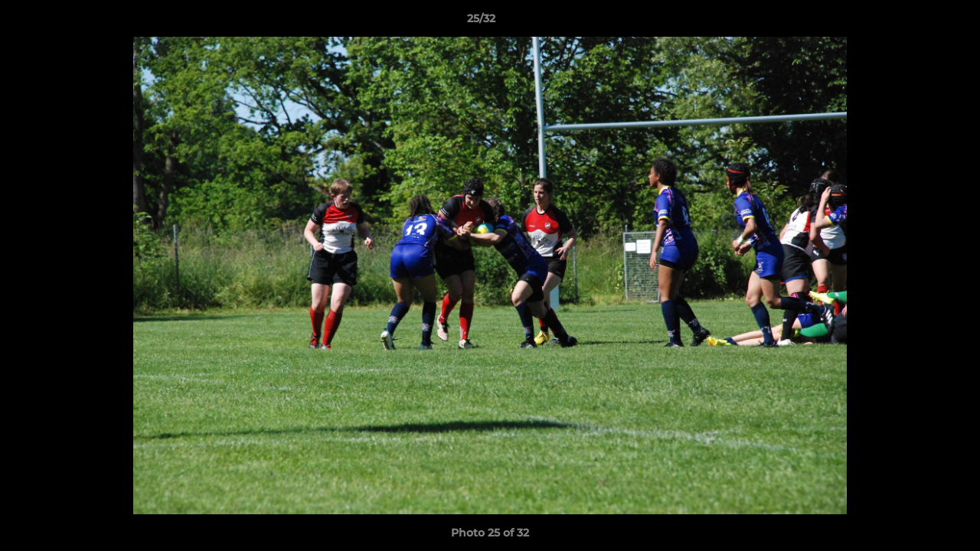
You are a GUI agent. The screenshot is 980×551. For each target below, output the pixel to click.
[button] (916, 22)
